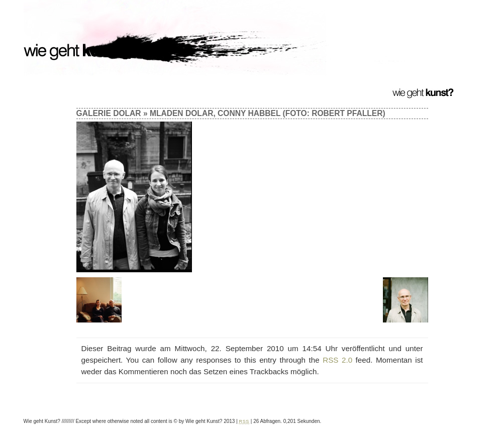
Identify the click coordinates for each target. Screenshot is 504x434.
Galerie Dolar (109, 113)
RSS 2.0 (337, 360)
